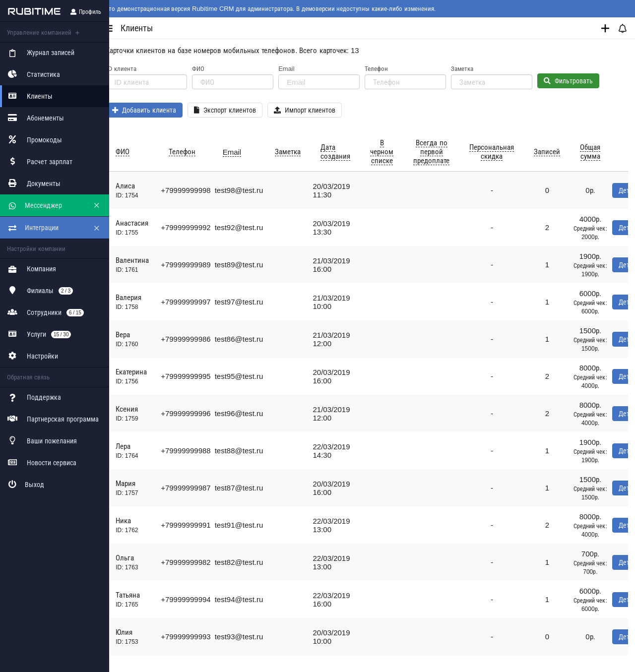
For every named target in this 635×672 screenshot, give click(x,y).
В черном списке (392, 152)
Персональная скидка (502, 152)
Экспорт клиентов (235, 110)
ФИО (209, 69)
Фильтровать (579, 81)
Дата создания (346, 152)
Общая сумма (601, 152)
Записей (557, 152)
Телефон (387, 69)
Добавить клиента (155, 110)
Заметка (473, 69)
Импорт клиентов (315, 110)
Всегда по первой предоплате (442, 152)
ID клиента (131, 69)
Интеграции (33, 227)
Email (297, 69)
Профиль (86, 12)
